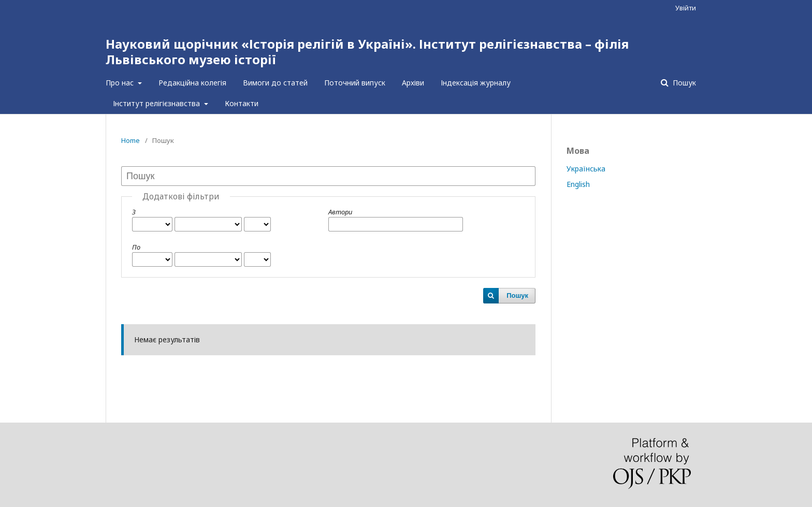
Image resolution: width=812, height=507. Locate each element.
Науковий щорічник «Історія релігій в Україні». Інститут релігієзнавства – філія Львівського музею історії (367, 52)
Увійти (686, 8)
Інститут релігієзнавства (157, 103)
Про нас (121, 83)
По (136, 247)
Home (130, 140)
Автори (340, 212)
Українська (586, 169)
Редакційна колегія (192, 83)
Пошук (683, 83)
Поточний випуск (355, 83)
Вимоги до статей (275, 83)
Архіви (413, 83)
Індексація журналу (476, 83)
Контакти (242, 103)
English (578, 184)
